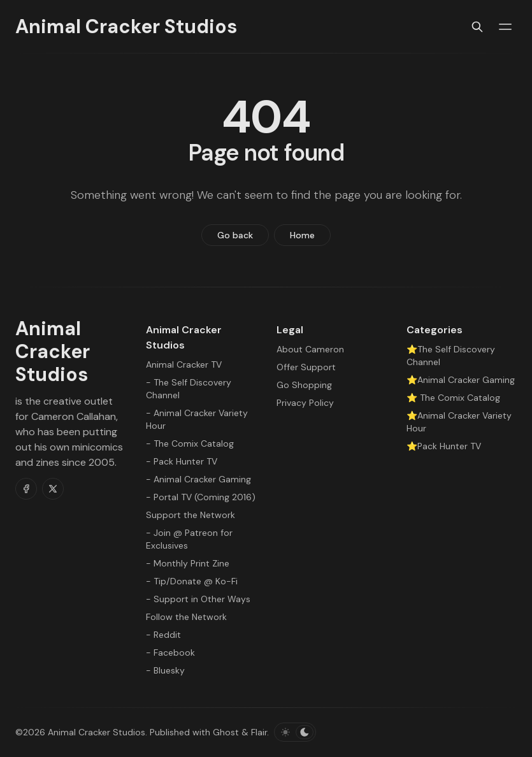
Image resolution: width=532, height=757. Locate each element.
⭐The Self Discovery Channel (451, 356)
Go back (235, 235)
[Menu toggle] (505, 27)
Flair (259, 732)
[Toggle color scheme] (295, 732)
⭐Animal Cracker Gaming (461, 380)
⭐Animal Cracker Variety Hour (459, 422)
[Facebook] (26, 489)
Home (302, 235)
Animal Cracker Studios (97, 732)
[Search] (477, 27)
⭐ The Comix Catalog (453, 398)
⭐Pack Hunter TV (444, 446)
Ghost (226, 732)
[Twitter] (53, 489)
